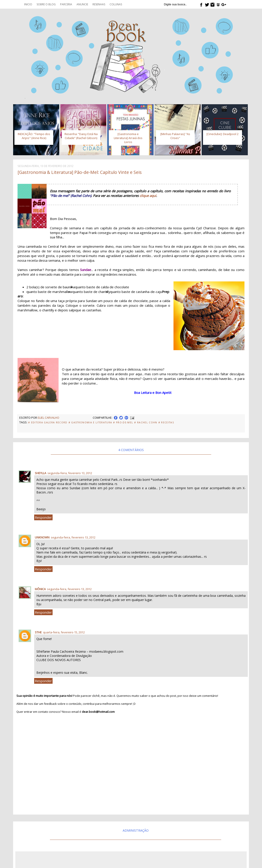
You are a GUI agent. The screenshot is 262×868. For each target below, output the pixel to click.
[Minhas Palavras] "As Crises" (175, 136)
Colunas (116, 4)
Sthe (38, 632)
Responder (43, 517)
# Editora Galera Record (48, 422)
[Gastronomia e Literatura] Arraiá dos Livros (128, 138)
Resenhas (99, 4)
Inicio (28, 4)
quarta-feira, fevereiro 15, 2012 (64, 632)
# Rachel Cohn (146, 422)
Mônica (40, 589)
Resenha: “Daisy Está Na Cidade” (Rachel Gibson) (81, 136)
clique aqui (148, 196)
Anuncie (82, 4)
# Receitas (166, 422)
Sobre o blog (46, 4)
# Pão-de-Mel (123, 422)
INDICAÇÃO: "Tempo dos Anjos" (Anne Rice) (34, 136)
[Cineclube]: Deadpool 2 (223, 134)
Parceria (66, 4)
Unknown (42, 537)
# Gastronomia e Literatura (90, 422)
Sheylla (40, 473)
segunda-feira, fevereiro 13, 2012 (70, 473)
